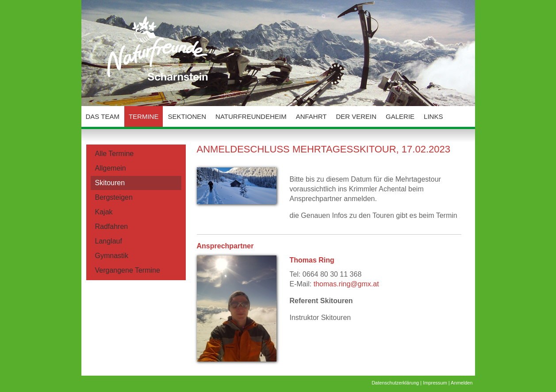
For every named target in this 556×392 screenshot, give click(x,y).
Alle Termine (115, 154)
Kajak (104, 212)
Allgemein (111, 168)
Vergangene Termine (128, 270)
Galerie (400, 116)
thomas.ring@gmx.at (346, 284)
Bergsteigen (114, 197)
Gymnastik (112, 256)
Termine (144, 116)
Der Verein (356, 116)
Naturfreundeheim (251, 116)
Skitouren (110, 183)
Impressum (435, 383)
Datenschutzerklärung (395, 383)
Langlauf (109, 241)
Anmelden (462, 383)
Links (433, 116)
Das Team (103, 116)
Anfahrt (311, 116)
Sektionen (187, 116)
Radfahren (112, 226)
